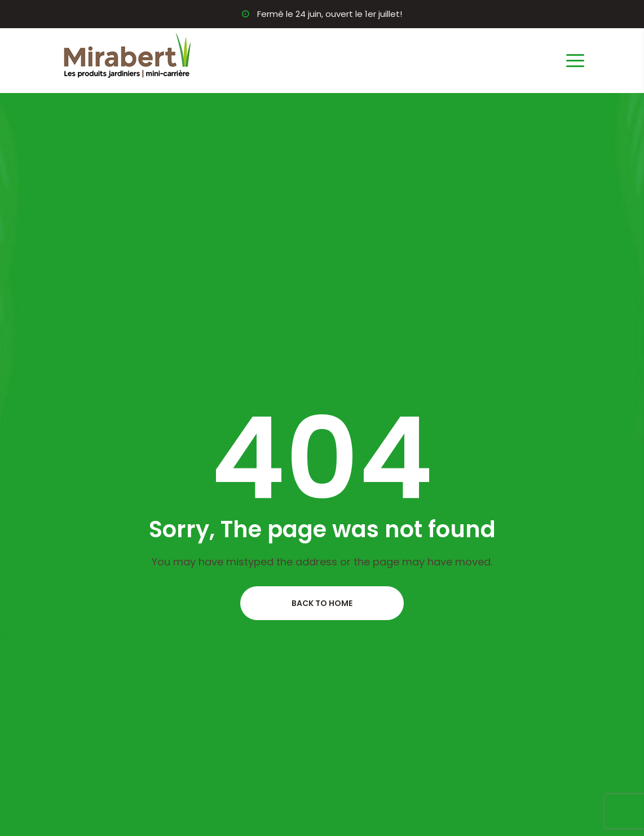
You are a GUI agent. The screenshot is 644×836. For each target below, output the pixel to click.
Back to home (322, 603)
